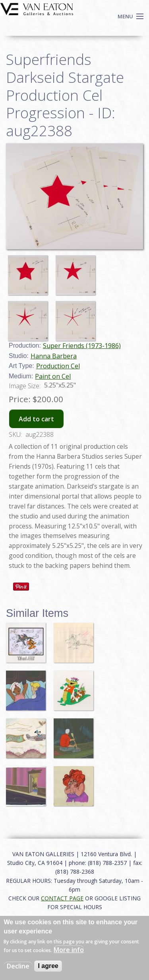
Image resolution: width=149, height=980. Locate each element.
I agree (48, 966)
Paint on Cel (53, 376)
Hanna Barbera (54, 356)
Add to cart (36, 419)
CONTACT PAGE (62, 898)
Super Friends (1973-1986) (82, 346)
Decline (18, 966)
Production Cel (58, 366)
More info (69, 950)
